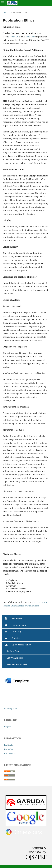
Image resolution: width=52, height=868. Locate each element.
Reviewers (14, 618)
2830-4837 (30, 37)
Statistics (13, 638)
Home (6, 13)
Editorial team (16, 625)
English (8, 727)
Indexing (14, 632)
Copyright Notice (15, 658)
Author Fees (13, 651)
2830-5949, (13, 37)
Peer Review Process (17, 664)
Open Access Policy (18, 645)
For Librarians (10, 753)
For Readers (9, 745)
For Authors (9, 749)
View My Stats (11, 709)
